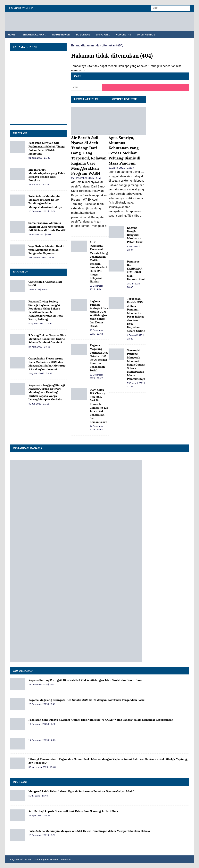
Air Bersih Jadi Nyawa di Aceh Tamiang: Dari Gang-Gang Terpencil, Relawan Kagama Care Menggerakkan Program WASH (89, 155)
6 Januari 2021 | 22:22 (135, 337)
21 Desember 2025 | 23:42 (96, 332)
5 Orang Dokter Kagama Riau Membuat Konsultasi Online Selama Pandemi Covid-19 (47, 339)
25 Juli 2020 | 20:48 (134, 285)
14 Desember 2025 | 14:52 (42, 724)
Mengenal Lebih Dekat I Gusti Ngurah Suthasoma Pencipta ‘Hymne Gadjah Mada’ (81, 791)
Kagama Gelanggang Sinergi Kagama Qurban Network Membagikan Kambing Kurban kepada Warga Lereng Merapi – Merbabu (47, 392)
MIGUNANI (20, 272)
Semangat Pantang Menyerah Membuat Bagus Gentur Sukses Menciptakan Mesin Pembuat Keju (136, 365)
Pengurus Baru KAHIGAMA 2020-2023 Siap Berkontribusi (136, 270)
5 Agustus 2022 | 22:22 (40, 324)
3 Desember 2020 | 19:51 (41, 258)
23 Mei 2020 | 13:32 (39, 185)
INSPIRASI (20, 133)
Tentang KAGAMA (33, 35)
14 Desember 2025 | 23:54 (96, 428)
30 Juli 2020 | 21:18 (39, 404)
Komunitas (123, 35)
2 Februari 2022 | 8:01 (40, 234)
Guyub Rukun (61, 35)
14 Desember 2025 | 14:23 (42, 740)
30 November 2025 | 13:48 (42, 767)
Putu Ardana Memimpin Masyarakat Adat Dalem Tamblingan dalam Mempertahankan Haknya (45, 202)
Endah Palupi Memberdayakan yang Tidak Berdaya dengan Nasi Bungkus (47, 175)
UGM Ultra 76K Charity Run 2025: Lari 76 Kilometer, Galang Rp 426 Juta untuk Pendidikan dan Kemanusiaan (99, 406)
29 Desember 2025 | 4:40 (86, 178)
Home (12, 35)
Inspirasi (103, 35)
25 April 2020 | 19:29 (39, 816)
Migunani (83, 35)
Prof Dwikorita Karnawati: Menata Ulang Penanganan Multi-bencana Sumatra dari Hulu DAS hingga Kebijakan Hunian (99, 262)
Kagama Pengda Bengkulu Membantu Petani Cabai (135, 235)
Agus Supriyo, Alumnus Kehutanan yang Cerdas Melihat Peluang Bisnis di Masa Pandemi (124, 150)
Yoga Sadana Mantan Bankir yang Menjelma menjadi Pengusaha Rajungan (47, 250)
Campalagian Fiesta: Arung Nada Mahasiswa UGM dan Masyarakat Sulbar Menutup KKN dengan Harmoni (47, 364)
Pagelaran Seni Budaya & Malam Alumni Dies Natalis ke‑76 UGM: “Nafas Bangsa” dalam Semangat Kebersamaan (101, 720)
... (72, 230)
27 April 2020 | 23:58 (39, 347)
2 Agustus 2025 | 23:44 (40, 373)
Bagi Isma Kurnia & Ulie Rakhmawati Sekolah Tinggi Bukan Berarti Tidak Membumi (46, 148)
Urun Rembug (146, 35)
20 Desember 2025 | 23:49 (96, 377)
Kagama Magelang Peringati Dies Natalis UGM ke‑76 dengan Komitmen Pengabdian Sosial (99, 358)
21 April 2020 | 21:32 (39, 158)
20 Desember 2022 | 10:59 (42, 211)
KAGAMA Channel (26, 47)
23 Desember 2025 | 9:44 (96, 288)
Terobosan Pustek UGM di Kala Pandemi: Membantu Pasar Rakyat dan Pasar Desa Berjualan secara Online (136, 315)
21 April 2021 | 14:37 (121, 168)
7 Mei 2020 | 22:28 (38, 290)
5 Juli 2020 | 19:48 (38, 796)
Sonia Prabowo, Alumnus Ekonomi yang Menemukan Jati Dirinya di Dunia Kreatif (47, 226)
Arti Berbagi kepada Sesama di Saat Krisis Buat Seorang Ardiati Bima (73, 811)
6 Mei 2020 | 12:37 (133, 248)
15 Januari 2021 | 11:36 (136, 385)
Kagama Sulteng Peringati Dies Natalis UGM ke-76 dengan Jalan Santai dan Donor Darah (99, 314)
